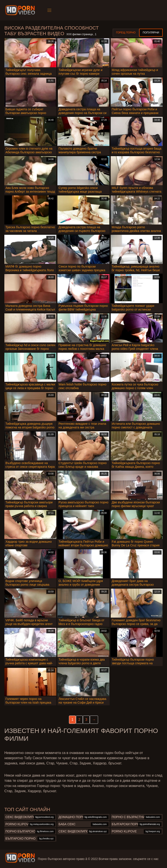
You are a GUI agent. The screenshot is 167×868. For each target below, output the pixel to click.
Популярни (151, 33)
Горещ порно (126, 33)
